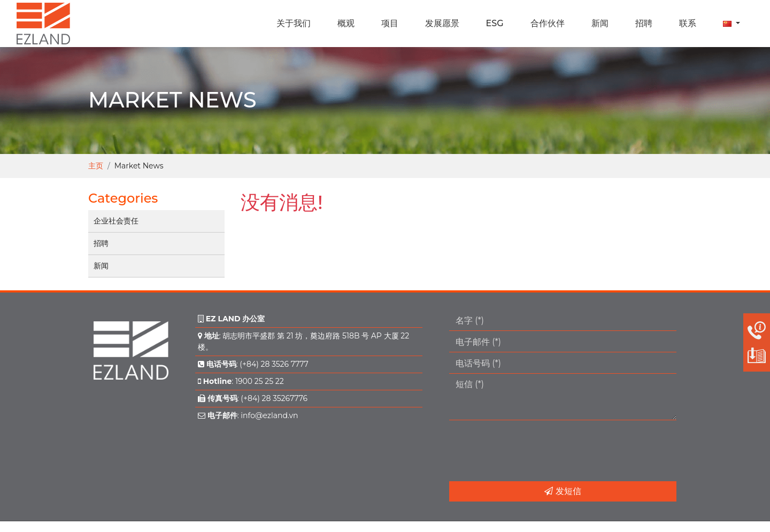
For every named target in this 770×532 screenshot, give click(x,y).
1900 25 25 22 (260, 381)
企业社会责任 (116, 221)
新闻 (101, 266)
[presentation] (530, 451)
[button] (731, 24)
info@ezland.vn (269, 415)
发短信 (563, 491)
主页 (96, 166)
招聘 (101, 243)
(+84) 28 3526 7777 (274, 364)
